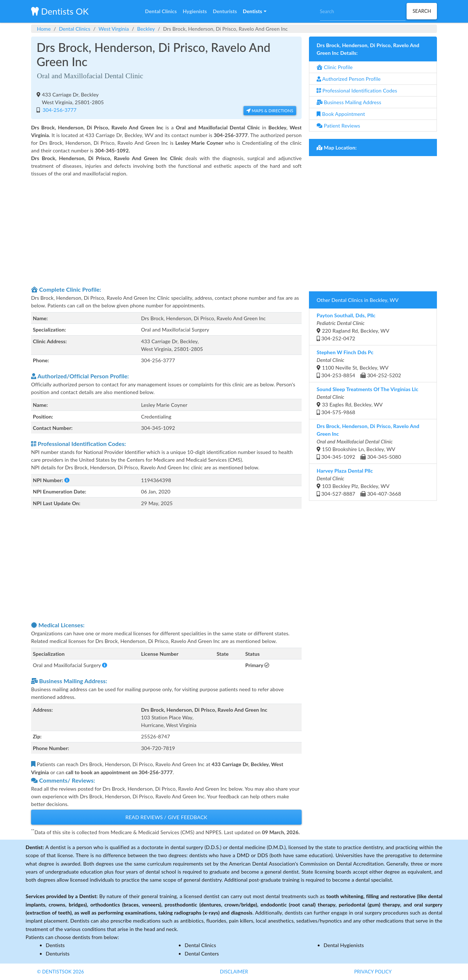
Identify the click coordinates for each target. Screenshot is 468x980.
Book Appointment (341, 114)
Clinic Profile (335, 67)
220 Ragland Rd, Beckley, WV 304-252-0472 (353, 327)
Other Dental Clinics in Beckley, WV (358, 300)
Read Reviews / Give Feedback (166, 817)
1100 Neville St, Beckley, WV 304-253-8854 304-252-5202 (359, 364)
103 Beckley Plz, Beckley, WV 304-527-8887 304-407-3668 (359, 482)
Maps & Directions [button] (270, 111)
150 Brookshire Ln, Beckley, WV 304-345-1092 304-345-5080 (368, 441)
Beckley (146, 29)
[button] (254, 11)
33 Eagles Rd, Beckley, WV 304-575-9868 (367, 401)
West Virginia (114, 29)
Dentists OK (60, 11)
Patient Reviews (338, 126)
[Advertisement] (166, 230)
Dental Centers (202, 953)
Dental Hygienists (344, 945)
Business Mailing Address (349, 102)
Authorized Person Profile (349, 79)
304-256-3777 (59, 110)
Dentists (55, 945)
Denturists (58, 953)
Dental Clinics (75, 29)
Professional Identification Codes (357, 90)
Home (44, 29)
